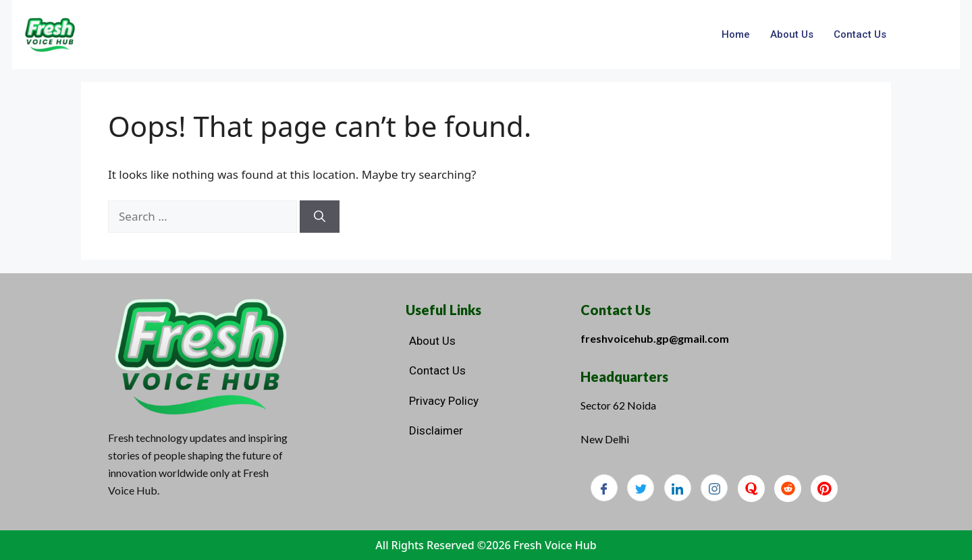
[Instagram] (714, 488)
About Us (792, 34)
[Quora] (751, 488)
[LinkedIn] (678, 488)
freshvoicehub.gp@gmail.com (655, 338)
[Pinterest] (824, 488)
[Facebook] (604, 488)
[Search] (320, 217)
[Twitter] (641, 488)
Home (736, 34)
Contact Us (860, 34)
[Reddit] (788, 488)
